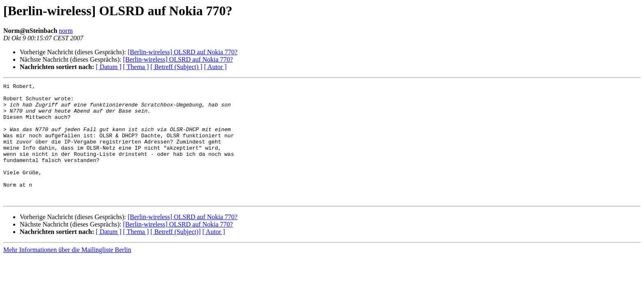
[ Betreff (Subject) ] (176, 67)
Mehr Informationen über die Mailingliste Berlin (67, 273)
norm (66, 31)
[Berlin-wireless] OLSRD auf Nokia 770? (183, 52)
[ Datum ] (108, 67)
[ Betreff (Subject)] (175, 255)
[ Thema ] (136, 67)
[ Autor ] (215, 67)
